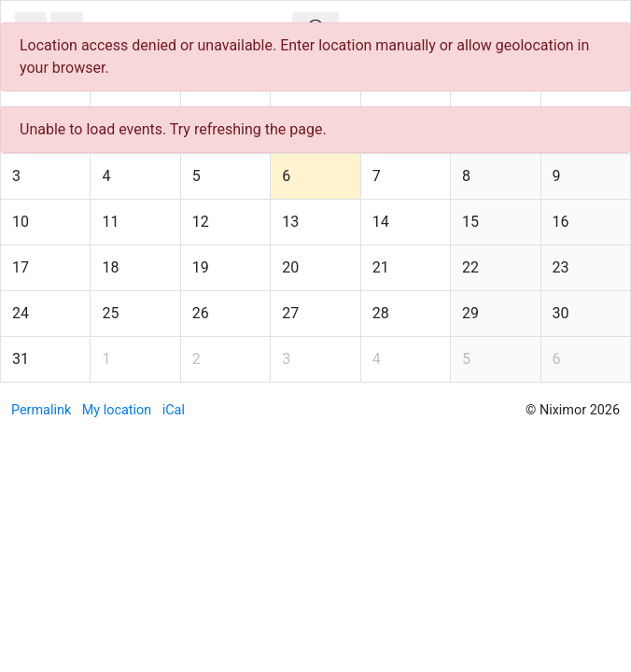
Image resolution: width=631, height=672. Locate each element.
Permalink (41, 410)
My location (117, 410)
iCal (174, 410)
